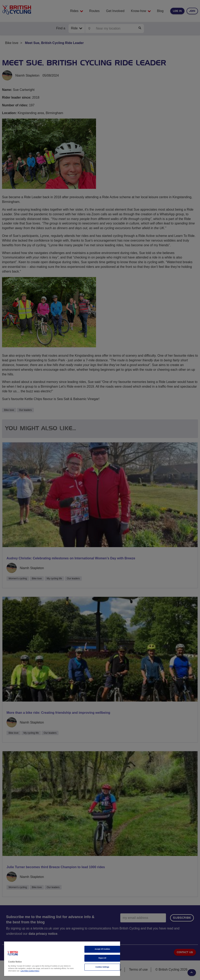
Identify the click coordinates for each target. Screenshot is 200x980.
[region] (62, 959)
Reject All (102, 958)
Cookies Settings (102, 967)
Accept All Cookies (102, 949)
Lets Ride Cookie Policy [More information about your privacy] (30, 971)
